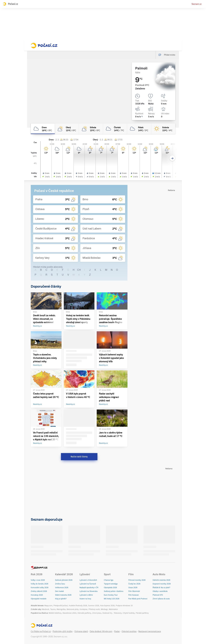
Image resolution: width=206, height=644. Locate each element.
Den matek (59, 591)
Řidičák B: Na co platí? (161, 588)
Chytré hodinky (129, 613)
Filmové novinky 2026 (137, 580)
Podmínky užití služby (63, 631)
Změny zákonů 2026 (39, 591)
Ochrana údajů (81, 631)
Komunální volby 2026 (40, 588)
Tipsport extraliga (111, 584)
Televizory (118, 613)
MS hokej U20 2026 (112, 599)
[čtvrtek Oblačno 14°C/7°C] (115, 129)
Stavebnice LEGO (69, 613)
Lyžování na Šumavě (88, 584)
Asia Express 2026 (107, 606)
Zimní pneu (97, 613)
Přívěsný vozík (94, 609)
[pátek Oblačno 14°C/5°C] (139, 129)
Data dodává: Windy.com (101, 631)
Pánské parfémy (142, 613)
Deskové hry (108, 613)
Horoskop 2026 (37, 595)
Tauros (53, 609)
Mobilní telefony (55, 613)
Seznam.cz (197, 4)
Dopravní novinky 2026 (162, 584)
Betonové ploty (73, 609)
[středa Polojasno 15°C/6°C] (91, 129)
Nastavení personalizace (150, 631)
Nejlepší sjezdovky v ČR (89, 588)
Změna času (60, 584)
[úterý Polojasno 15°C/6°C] (67, 129)
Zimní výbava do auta (161, 599)
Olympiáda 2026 (110, 588)
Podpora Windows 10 (124, 606)
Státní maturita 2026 (63, 595)
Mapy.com (48, 606)
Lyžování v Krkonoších (88, 580)
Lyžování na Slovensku (89, 591)
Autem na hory (85, 599)
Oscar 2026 (133, 588)
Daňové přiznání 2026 (64, 580)
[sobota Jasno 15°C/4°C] (163, 129)
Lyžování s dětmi (86, 595)
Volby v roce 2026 (38, 580)
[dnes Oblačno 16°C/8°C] (43, 129)
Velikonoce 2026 (62, 588)
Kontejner (84, 609)
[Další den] (172, 158)
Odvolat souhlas (129, 631)
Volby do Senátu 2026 (39, 584)
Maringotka (61, 609)
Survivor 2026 (94, 606)
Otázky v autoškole (160, 591)
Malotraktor (113, 609)
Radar (117, 631)
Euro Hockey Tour (111, 595)
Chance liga (109, 580)
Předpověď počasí (61, 606)
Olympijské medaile (39, 599)
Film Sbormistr (134, 591)
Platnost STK (158, 595)
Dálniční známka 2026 (161, 580)
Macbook (45, 609)
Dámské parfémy (84, 613)
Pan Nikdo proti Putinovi (138, 599)
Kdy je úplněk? (61, 599)
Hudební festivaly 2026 (78, 606)
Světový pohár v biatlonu (114, 591)
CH (79, 270)
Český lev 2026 (134, 584)
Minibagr (104, 609)
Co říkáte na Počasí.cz (41, 631)
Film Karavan (134, 595)
